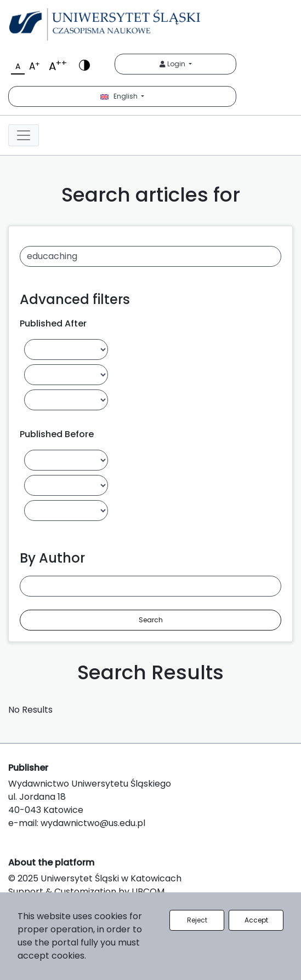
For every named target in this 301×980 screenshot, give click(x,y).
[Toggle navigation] (24, 135)
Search (151, 620)
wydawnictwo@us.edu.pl (93, 823)
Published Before (57, 434)
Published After (53, 323)
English (120, 96)
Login (173, 64)
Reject (197, 920)
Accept (256, 920)
